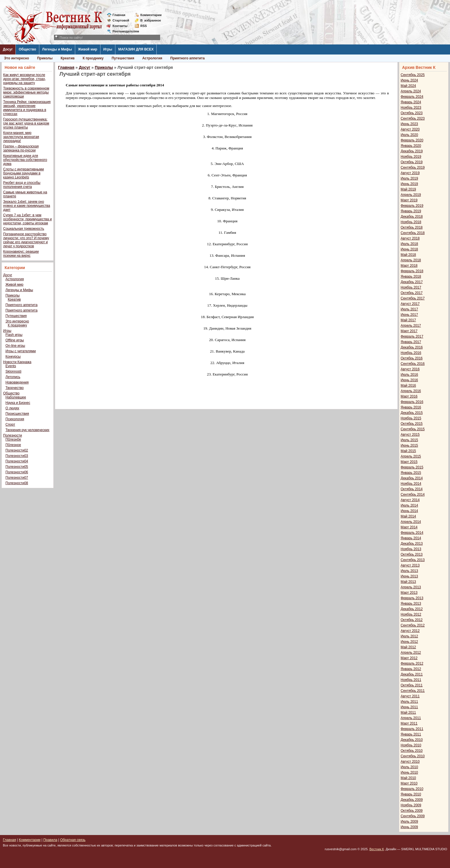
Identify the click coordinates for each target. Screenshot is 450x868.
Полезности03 (17, 456)
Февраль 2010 (412, 789)
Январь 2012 (411, 669)
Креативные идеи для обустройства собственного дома (25, 160)
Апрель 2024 (411, 91)
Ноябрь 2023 (411, 108)
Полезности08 (17, 483)
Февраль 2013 (412, 598)
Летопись (13, 377)
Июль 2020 (409, 135)
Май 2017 (408, 320)
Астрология (152, 58)
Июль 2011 (409, 702)
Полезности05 (17, 467)
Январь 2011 (411, 734)
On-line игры (15, 346)
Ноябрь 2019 (411, 157)
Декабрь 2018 (412, 217)
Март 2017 (409, 331)
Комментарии (151, 15)
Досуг (8, 49)
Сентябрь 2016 (413, 364)
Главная (119, 15)
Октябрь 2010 (412, 751)
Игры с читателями (21, 351)
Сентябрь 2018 (413, 233)
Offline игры (15, 340)
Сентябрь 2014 (413, 495)
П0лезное (13, 445)
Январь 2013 (411, 604)
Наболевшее (16, 397)
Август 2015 (410, 435)
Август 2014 (410, 500)
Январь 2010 (411, 794)
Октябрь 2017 (412, 293)
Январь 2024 (411, 102)
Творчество (14, 388)
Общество (27, 49)
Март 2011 (409, 723)
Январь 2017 (411, 342)
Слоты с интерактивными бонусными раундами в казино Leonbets (24, 173)
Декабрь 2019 (412, 151)
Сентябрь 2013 (413, 560)
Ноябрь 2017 (411, 287)
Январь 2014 (411, 538)
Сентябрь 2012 (413, 625)
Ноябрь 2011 (411, 680)
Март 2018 (409, 266)
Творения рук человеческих (27, 430)
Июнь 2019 (409, 184)
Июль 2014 (409, 505)
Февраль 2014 (412, 533)
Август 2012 (410, 631)
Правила (50, 840)
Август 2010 (410, 762)
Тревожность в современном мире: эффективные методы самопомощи (26, 92)
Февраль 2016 (412, 402)
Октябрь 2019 (412, 162)
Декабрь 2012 (412, 609)
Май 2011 (408, 713)
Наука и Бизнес (18, 403)
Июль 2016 (409, 375)
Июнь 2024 (409, 80)
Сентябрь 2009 (413, 816)
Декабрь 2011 (412, 674)
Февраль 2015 (412, 467)
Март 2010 (409, 783)
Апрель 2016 (411, 391)
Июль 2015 (409, 440)
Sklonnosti (13, 371)
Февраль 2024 (412, 97)
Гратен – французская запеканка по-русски (21, 148)
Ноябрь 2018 (411, 222)
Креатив (68, 58)
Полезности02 (17, 450)
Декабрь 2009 (412, 800)
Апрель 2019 (411, 195)
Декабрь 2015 (412, 413)
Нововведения (17, 382)
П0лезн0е (13, 439)
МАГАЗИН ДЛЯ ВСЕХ (136, 49)
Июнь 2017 (409, 315)
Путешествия (123, 58)
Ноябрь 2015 (411, 418)
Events (11, 366)
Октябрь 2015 (412, 424)
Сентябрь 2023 (413, 118)
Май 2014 (408, 516)
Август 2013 (410, 565)
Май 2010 (408, 778)
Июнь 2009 (409, 827)
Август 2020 (410, 129)
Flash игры (14, 335)
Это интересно (17, 58)
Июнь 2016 (409, 380)
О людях (12, 408)
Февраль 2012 (412, 663)
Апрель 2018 (411, 260)
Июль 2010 (409, 767)
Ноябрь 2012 (411, 614)
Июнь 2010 (409, 772)
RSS (144, 26)
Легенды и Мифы (57, 49)
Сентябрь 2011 (413, 691)
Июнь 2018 (409, 249)
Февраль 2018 (412, 271)
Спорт (10, 425)
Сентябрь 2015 (413, 429)
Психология (15, 419)
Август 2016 (410, 369)
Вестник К (377, 849)
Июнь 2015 (409, 445)
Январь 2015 (411, 473)
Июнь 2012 (409, 642)
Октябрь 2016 (412, 358)
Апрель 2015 (411, 456)
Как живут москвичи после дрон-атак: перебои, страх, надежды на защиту (25, 79)
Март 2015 (409, 462)
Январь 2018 (411, 277)
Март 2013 (409, 593)
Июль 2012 (409, 636)
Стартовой (121, 20)
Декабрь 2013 (412, 544)
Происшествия (17, 414)
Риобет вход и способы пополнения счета (22, 185)
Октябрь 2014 (412, 489)
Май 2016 (408, 386)
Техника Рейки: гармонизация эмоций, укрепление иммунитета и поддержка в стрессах (27, 108)
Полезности (12, 435)
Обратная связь (73, 840)
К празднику (93, 58)
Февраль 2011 (412, 729)
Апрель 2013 (411, 587)
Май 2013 (408, 582)
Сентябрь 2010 (413, 756)
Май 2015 (408, 451)
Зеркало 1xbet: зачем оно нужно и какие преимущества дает (27, 206)
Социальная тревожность (24, 229)
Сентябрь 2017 (413, 298)
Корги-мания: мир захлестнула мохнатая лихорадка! (21, 137)
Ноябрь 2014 (411, 484)
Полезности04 (17, 461)
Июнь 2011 (409, 707)
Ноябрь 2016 (411, 353)
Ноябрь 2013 (411, 549)
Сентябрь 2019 (413, 168)
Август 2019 (410, 173)
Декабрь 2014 (412, 478)
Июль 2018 (409, 244)
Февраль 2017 (412, 336)
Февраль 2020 (412, 140)
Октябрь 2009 (412, 811)
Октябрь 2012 (412, 620)
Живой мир (88, 49)
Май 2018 (408, 255)
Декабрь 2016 (412, 347)
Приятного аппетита (187, 58)
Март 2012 (409, 658)
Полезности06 (17, 472)
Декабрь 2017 (412, 282)
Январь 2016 (411, 407)
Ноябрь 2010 (411, 745)
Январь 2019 (411, 211)
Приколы (45, 58)
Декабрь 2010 (412, 740)
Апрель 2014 (411, 522)
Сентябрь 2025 (413, 75)
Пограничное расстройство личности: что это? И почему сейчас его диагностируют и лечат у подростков (26, 240)
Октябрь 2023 (412, 113)
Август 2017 (410, 304)
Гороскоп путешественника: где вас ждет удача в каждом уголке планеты (26, 123)
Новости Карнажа (17, 362)
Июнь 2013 (409, 576)
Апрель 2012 (411, 653)
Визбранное (151, 20)
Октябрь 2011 (412, 685)
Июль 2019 (409, 178)
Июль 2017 (409, 309)
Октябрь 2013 (412, 554)
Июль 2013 (409, 571)
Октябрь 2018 (412, 227)
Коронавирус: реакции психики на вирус (21, 254)
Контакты (120, 26)
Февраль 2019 (412, 206)
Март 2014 (409, 527)
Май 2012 (408, 647)
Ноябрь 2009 (411, 805)
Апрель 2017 (411, 326)
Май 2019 (408, 189)
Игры (108, 49)
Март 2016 (409, 396)
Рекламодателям (124, 31)
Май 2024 (408, 86)
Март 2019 (409, 200)
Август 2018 (410, 238)
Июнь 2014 (409, 511)
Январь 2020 (411, 146)
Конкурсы (13, 357)
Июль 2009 (409, 822)
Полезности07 (17, 478)
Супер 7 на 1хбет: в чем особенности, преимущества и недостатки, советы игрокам (27, 219)
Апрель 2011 (411, 718)
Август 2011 (410, 696)
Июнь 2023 (409, 124)
